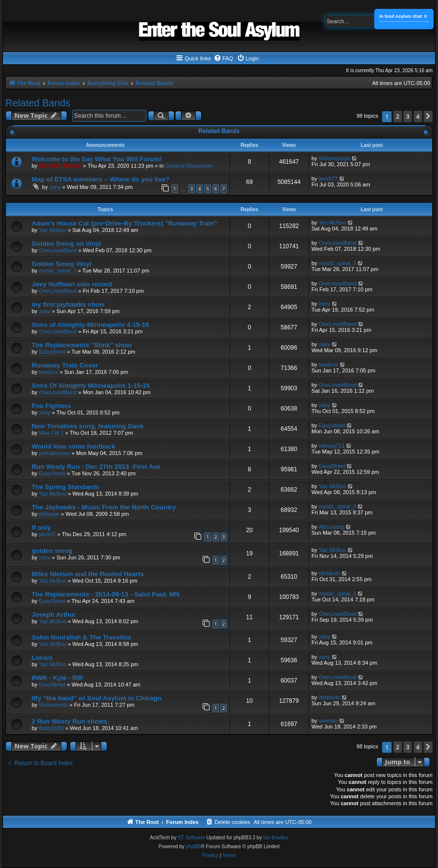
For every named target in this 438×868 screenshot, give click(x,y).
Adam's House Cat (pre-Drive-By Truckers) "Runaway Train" (124, 223)
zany (55, 187)
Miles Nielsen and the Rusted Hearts (88, 574)
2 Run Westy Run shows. (70, 721)
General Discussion (189, 166)
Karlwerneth (54, 705)
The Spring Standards (66, 487)
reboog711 (332, 446)
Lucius (42, 658)
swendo (328, 721)
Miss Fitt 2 (51, 433)
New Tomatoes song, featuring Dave (88, 426)
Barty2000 (51, 728)
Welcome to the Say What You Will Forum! (97, 159)
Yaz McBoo (53, 230)
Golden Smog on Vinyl (66, 244)
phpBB (193, 846)
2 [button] (398, 116)
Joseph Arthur (54, 615)
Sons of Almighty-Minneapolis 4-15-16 (90, 325)
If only (41, 527)
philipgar (49, 514)
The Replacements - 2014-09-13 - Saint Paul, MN (106, 594)
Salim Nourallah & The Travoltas (82, 637)
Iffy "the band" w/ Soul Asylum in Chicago (97, 698)
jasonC (47, 534)
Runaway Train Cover (65, 365)
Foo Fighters (51, 406)
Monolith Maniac (60, 166)
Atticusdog (331, 527)
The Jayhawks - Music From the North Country (104, 507)
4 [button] (418, 116)
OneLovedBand (58, 250)
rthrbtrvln (329, 573)
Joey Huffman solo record (72, 284)
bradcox (49, 372)
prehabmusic (55, 453)
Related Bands (38, 103)
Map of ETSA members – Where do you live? (101, 179)
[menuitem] (223, 58)
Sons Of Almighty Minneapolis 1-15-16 (91, 386)
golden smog (52, 551)
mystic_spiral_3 (58, 271)
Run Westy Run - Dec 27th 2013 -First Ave (96, 467)
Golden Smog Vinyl (62, 264)
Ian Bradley (276, 838)
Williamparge (335, 158)
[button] (428, 116)
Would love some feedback (73, 446)
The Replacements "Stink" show (82, 345)
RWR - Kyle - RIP (58, 678)
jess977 (328, 179)
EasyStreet (52, 352)
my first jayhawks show (68, 304)
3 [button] (408, 116)
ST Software (192, 838)
